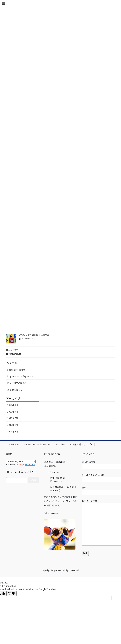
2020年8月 (13, 412)
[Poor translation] (12, 593)
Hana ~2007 (12, 350)
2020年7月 (13, 418)
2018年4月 (13, 425)
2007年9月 (13, 431)
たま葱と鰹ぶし (15, 390)
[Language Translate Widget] (21, 461)
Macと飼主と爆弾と (17, 383)
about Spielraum (16, 370)
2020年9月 (13, 405)
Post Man (60, 444)
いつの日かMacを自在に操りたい (35, 335)
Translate (27, 464)
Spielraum (14, 444)
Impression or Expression (21, 376)
